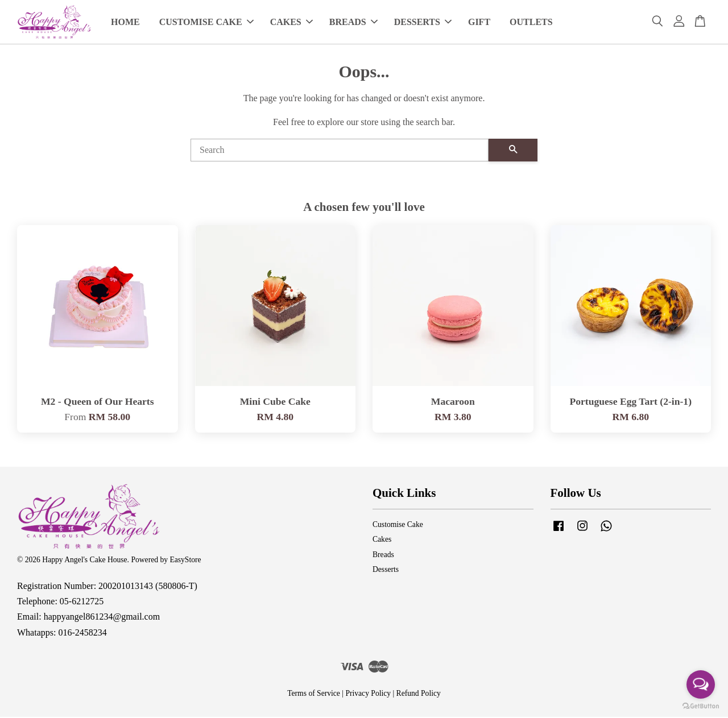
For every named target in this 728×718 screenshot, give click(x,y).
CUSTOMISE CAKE (206, 22)
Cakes (382, 540)
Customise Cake (398, 526)
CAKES (291, 22)
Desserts (386, 570)
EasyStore (185, 561)
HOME (125, 22)
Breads (383, 556)
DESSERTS (423, 22)
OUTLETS (531, 22)
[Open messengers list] (701, 684)
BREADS (353, 22)
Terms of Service (314, 694)
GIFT (479, 22)
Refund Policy (419, 694)
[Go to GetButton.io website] (701, 706)
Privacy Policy (368, 694)
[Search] (340, 151)
